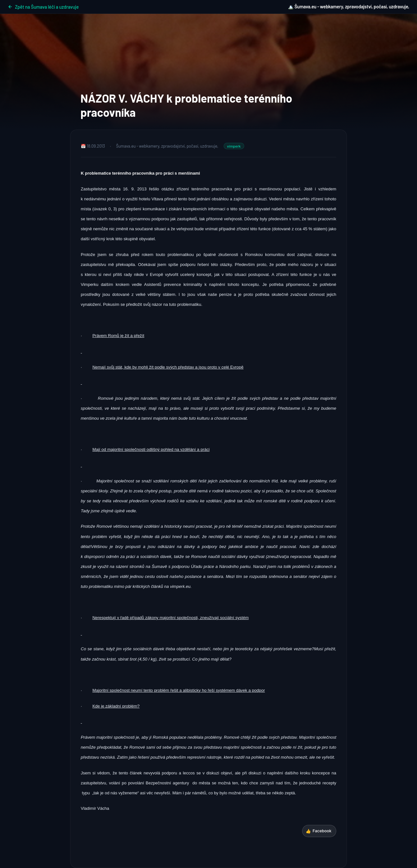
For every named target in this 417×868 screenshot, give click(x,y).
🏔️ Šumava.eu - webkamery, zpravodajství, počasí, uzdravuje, (349, 7)
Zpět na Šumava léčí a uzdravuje (43, 7)
